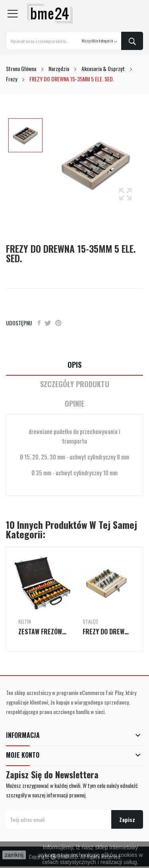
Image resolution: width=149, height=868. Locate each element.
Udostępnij (39, 323)
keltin (25, 622)
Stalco (90, 622)
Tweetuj (48, 323)
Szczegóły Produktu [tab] (75, 384)
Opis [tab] (74, 365)
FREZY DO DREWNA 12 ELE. (107, 632)
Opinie (74, 404)
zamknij (14, 855)
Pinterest (58, 323)
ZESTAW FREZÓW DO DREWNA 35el (43, 632)
